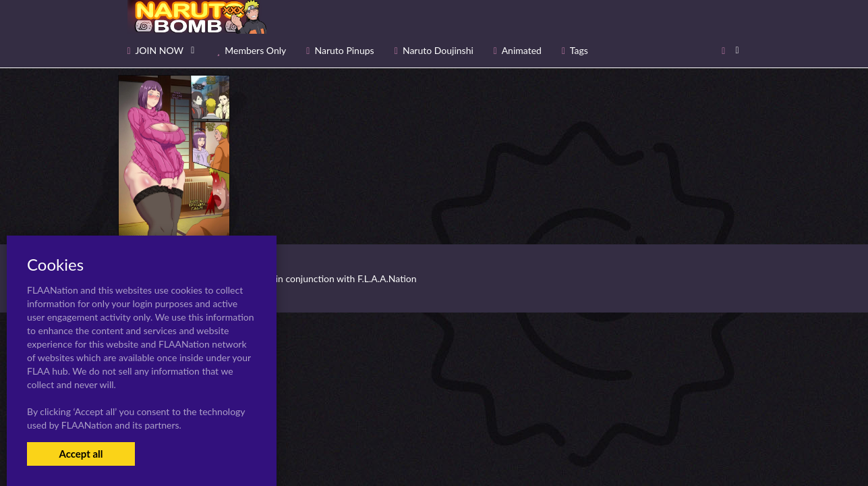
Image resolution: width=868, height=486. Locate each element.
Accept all (81, 454)
